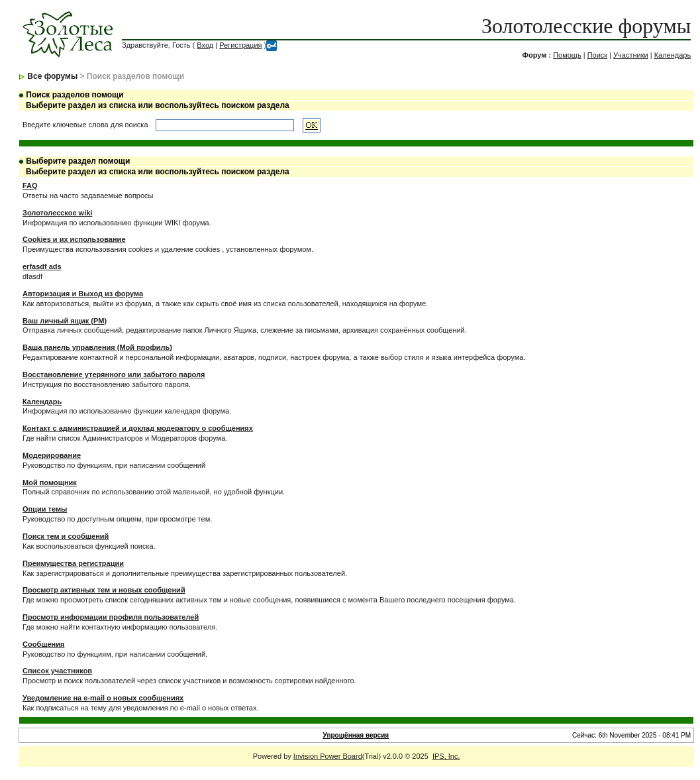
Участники (631, 55)
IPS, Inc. (446, 756)
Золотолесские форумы (586, 26)
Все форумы (52, 76)
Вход (205, 45)
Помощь (567, 55)
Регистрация (240, 45)
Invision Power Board (328, 756)
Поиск (597, 55)
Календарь (673, 55)
